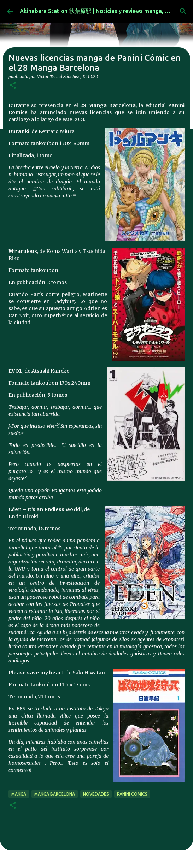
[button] (13, 86)
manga (19, 794)
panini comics (132, 794)
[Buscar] (183, 11)
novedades (96, 794)
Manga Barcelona (55, 794)
